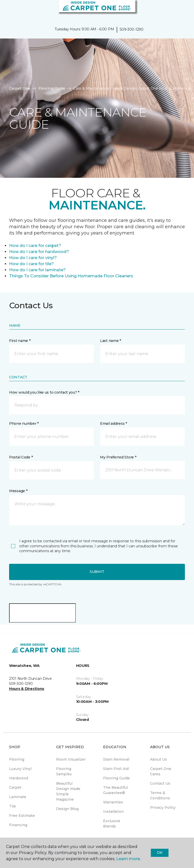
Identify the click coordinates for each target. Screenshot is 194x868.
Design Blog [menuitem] (67, 809)
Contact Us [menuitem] (160, 783)
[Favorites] (181, 10)
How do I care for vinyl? (33, 258)
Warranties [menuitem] (113, 802)
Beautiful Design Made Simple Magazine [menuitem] (68, 791)
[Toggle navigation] (7, 10)
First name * (20, 341)
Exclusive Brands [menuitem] (112, 824)
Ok (160, 853)
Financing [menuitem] (18, 825)
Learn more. (128, 859)
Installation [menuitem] (113, 812)
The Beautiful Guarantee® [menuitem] (115, 790)
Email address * (114, 423)
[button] (175, 10)
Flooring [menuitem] (17, 759)
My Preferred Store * (118, 457)
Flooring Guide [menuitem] (116, 778)
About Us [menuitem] (159, 759)
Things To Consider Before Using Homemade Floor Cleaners (71, 276)
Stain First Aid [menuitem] (116, 769)
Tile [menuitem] (13, 806)
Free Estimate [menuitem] (22, 816)
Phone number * (24, 423)
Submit (97, 572)
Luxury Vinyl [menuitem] (20, 769)
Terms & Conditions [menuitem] (160, 795)
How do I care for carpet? (35, 246)
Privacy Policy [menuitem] (163, 807)
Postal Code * (21, 457)
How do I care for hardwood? (39, 252)
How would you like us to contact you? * (44, 392)
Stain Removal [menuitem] (116, 759)
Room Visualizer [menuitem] (71, 759)
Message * (18, 491)
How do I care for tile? (31, 264)
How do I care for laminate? (37, 270)
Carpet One (20, 88)
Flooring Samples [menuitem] (64, 771)
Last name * (111, 341)
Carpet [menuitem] (15, 787)
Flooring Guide (52, 88)
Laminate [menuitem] (18, 797)
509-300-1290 (132, 29)
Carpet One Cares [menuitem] (161, 771)
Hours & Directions (27, 689)
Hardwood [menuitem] (19, 778)
